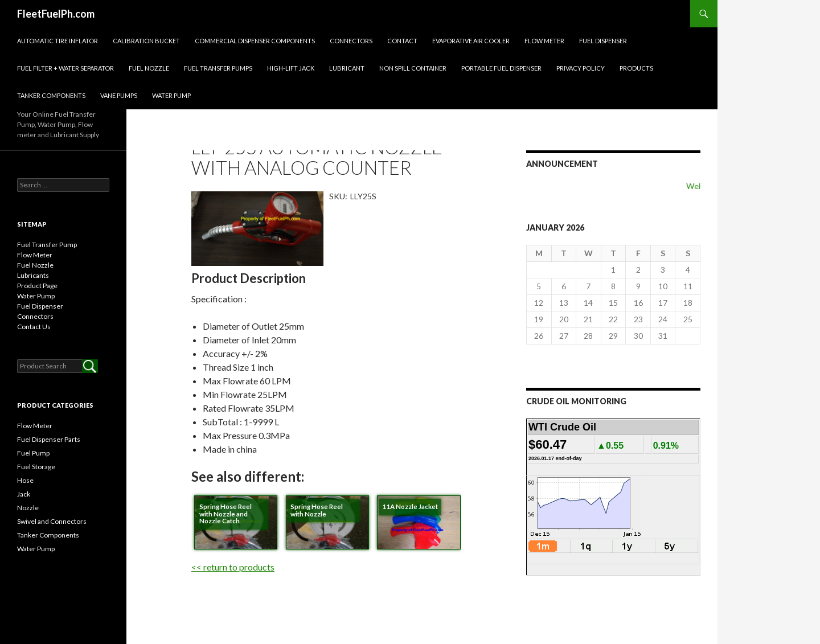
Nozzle (28, 508)
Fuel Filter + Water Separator (65, 68)
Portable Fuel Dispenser (501, 68)
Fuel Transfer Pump (47, 245)
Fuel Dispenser (603, 41)
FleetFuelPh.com (56, 14)
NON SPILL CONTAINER (413, 68)
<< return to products (233, 567)
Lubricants (33, 275)
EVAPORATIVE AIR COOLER (471, 41)
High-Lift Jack (291, 68)
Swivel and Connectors (52, 521)
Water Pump (171, 95)
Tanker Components (51, 95)
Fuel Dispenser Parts (49, 439)
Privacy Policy (581, 68)
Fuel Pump (33, 453)
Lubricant (347, 68)
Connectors (351, 41)
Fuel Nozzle (149, 68)
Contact (402, 41)
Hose (25, 480)
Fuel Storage (36, 467)
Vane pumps (119, 95)
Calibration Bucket (146, 41)
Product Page (37, 286)
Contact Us (34, 327)
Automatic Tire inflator (58, 41)
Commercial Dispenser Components (255, 41)
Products (636, 68)
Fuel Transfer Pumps (218, 68)
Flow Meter (544, 41)
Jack (24, 494)
